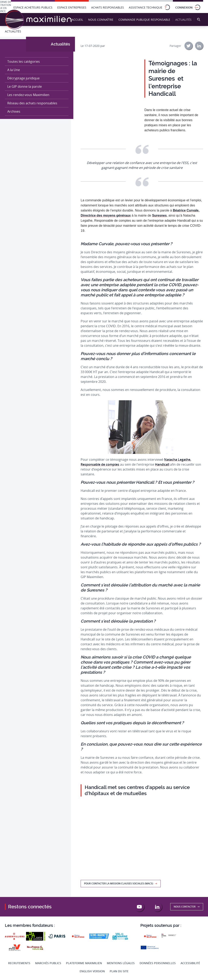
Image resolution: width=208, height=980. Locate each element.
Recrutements (19, 963)
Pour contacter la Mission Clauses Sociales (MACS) (121, 883)
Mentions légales (121, 963)
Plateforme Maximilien (84, 963)
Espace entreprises (72, 7)
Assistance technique (150, 7)
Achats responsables (108, 7)
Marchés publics (48, 963)
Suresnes (159, 215)
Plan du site (119, 971)
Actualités (185, 20)
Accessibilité (190, 963)
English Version (92, 971)
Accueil (77, 20)
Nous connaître (101, 20)
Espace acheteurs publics (33, 7)
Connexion (188, 7)
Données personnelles (158, 963)
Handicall (162, 464)
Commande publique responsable (144, 20)
